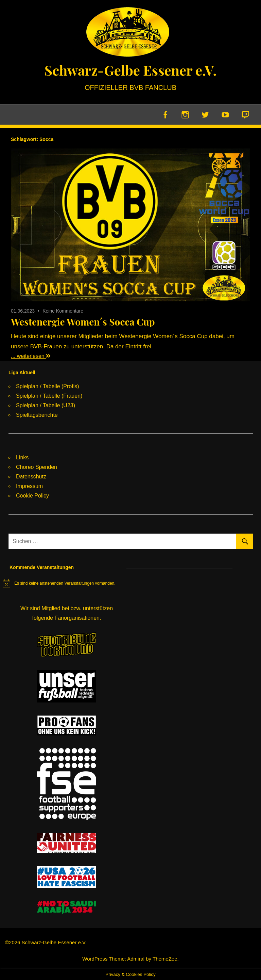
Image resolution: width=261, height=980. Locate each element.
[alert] (59, 583)
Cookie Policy (32, 496)
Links (22, 457)
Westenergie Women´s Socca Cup (83, 322)
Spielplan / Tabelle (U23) (46, 405)
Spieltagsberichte (37, 415)
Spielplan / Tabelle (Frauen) (49, 396)
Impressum (29, 486)
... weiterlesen (31, 356)
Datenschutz (31, 477)
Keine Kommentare (63, 311)
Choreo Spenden (37, 467)
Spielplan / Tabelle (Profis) (48, 386)
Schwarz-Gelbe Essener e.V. (130, 70)
